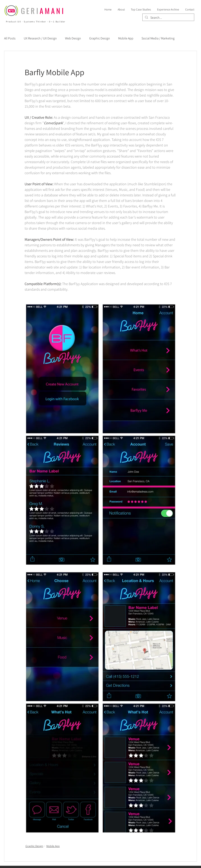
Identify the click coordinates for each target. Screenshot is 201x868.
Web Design (73, 38)
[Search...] (168, 18)
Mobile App (126, 38)
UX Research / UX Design (40, 38)
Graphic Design (100, 38)
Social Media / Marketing (158, 38)
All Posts (10, 38)
